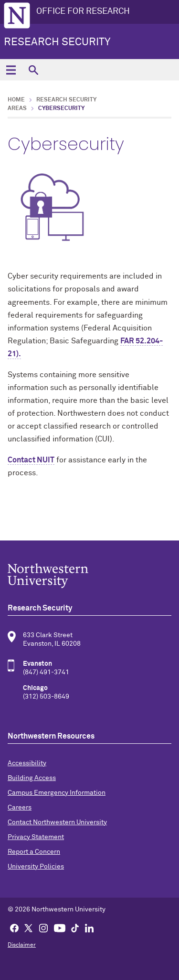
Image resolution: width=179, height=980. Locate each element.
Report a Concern (34, 852)
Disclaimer (22, 945)
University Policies (36, 867)
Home (16, 100)
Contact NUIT (31, 460)
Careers (20, 808)
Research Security (57, 42)
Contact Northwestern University (57, 822)
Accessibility (27, 763)
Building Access (32, 778)
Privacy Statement (36, 837)
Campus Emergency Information (57, 793)
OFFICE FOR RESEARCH (83, 11)
